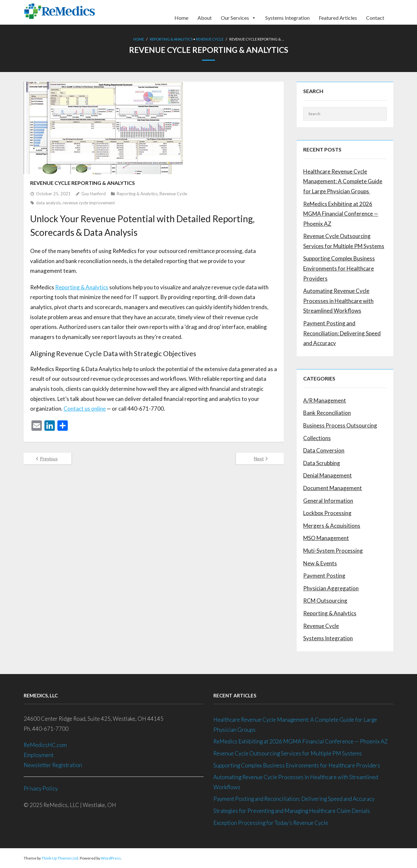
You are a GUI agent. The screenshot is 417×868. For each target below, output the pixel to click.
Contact (375, 17)
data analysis (48, 203)
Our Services (238, 16)
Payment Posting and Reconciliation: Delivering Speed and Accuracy (342, 333)
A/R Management (325, 400)
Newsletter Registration (53, 765)
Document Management (333, 488)
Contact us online (85, 409)
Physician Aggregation (331, 588)
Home (181, 17)
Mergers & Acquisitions (332, 525)
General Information (328, 500)
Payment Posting (324, 576)
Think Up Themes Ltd (60, 858)
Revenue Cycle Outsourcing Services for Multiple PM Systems (344, 241)
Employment (39, 755)
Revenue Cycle (210, 39)
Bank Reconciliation (327, 413)
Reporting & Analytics (171, 39)
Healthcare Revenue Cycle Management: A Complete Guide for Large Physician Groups (343, 181)
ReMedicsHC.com (45, 745)
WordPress (111, 858)
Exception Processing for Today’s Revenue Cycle (271, 822)
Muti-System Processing (333, 551)
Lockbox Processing (327, 513)
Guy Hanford (94, 194)
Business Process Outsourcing (340, 425)
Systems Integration (287, 17)
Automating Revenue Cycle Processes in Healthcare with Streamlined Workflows (338, 301)
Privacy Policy (41, 788)
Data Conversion (324, 450)
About (205, 17)
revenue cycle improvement (89, 203)
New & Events (320, 563)
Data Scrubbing (322, 463)
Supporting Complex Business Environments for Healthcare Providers (339, 268)
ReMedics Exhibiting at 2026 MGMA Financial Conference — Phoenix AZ (341, 213)
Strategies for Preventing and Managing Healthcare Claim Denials (292, 811)
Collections (317, 438)
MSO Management (326, 538)
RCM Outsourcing (325, 601)
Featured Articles (338, 17)
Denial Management (328, 475)
